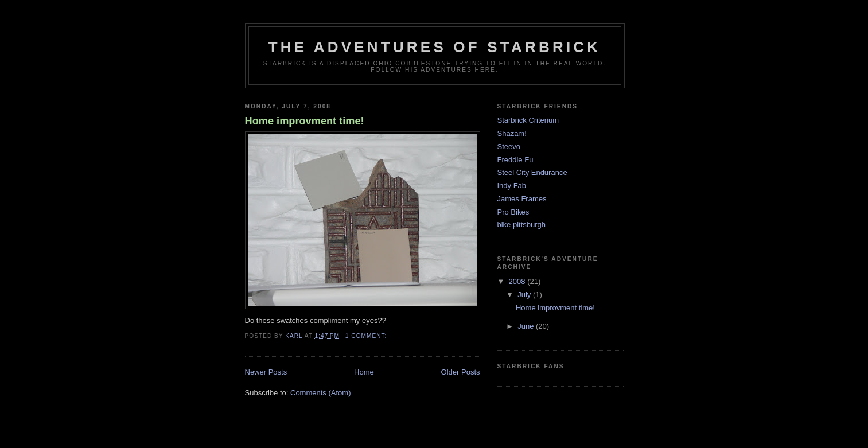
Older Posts (461, 372)
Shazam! (512, 133)
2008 (518, 281)
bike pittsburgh (522, 225)
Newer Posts (266, 372)
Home (364, 372)
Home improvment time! (305, 121)
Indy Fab (512, 186)
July (525, 295)
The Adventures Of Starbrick (435, 47)
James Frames (522, 199)
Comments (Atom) (320, 393)
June (527, 326)
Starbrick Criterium (528, 120)
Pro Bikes (513, 212)
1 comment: (367, 336)
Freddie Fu (515, 160)
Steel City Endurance (532, 172)
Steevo (509, 147)
